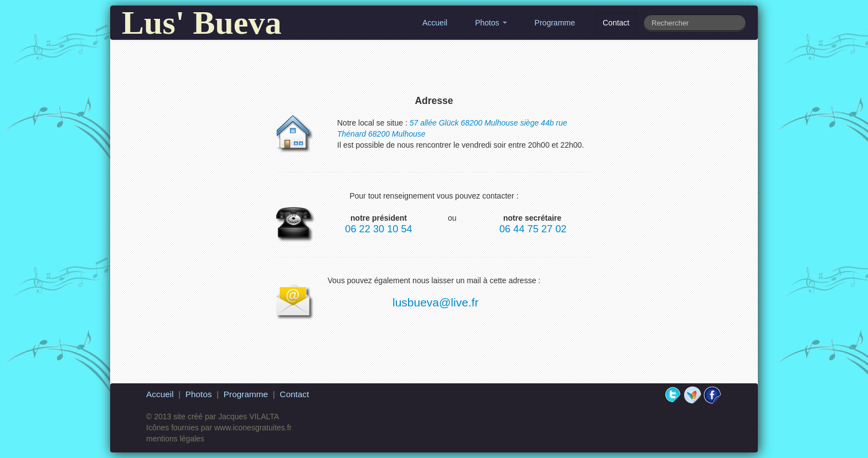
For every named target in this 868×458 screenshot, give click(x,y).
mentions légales (175, 439)
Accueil (435, 23)
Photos (491, 23)
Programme (555, 23)
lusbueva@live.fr (436, 302)
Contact (616, 23)
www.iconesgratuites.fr (253, 428)
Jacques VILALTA (249, 417)
